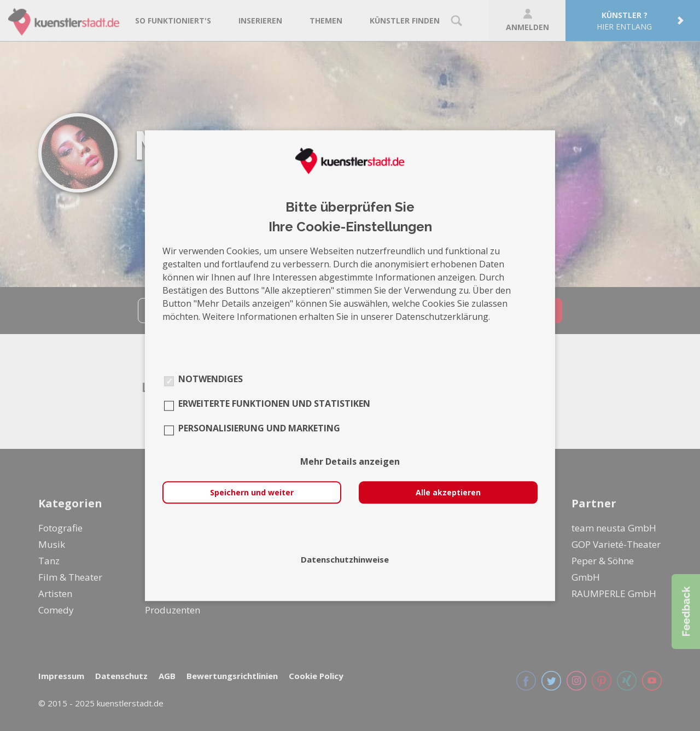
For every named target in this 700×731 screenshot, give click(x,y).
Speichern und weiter (252, 492)
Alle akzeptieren (448, 492)
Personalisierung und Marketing (259, 428)
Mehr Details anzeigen (350, 461)
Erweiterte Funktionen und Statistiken (274, 403)
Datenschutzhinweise (345, 559)
